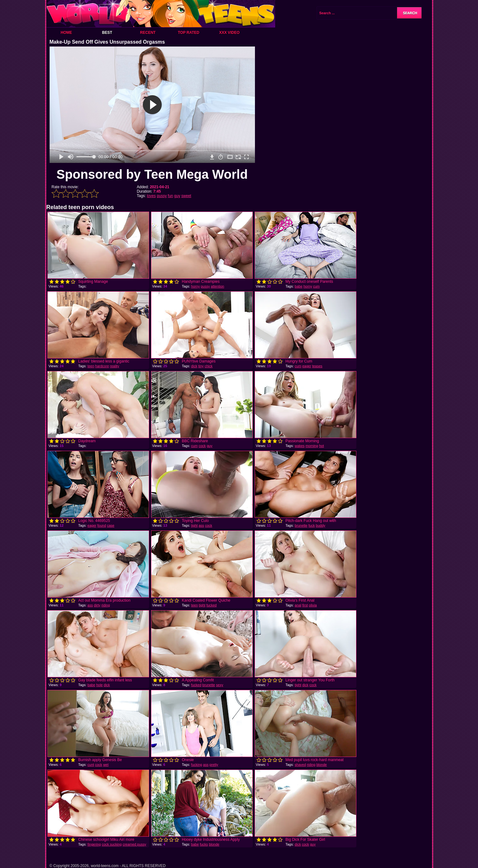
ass (201, 525)
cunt (91, 765)
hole (99, 685)
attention (217, 286)
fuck (312, 525)
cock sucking (112, 844)
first (305, 605)
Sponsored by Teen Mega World (152, 174)
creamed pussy (134, 844)
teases (317, 366)
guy (177, 196)
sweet (186, 196)
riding (106, 605)
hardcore (102, 366)
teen (91, 366)
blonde (321, 765)
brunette (301, 525)
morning (312, 446)
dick (194, 366)
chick (209, 366)
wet (106, 765)
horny (196, 286)
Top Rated (189, 33)
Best (107, 33)
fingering (94, 844)
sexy (220, 685)
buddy (321, 525)
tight (194, 525)
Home (66, 33)
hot (321, 446)
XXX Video (230, 33)
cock (202, 446)
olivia (313, 605)
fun (170, 196)
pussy (162, 196)
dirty (97, 605)
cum (316, 286)
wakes (300, 446)
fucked (211, 605)
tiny (201, 366)
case (111, 525)
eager (307, 366)
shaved (300, 765)
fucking (197, 765)
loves (151, 196)
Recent (148, 33)
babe (299, 286)
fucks (204, 844)
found (102, 525)
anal (298, 605)
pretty (214, 765)
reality (115, 366)
